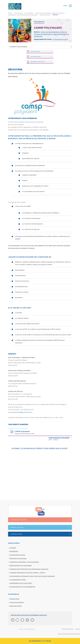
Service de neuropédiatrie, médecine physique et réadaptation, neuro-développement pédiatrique (52, 34)
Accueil (10, 13)
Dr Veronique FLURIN (60, 39)
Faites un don (16, 534)
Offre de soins (18, 13)
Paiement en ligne (17, 527)
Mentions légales (67, 629)
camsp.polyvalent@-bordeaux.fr (20, 412)
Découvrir (36, 14)
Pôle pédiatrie (29, 13)
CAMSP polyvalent (45, 15)
